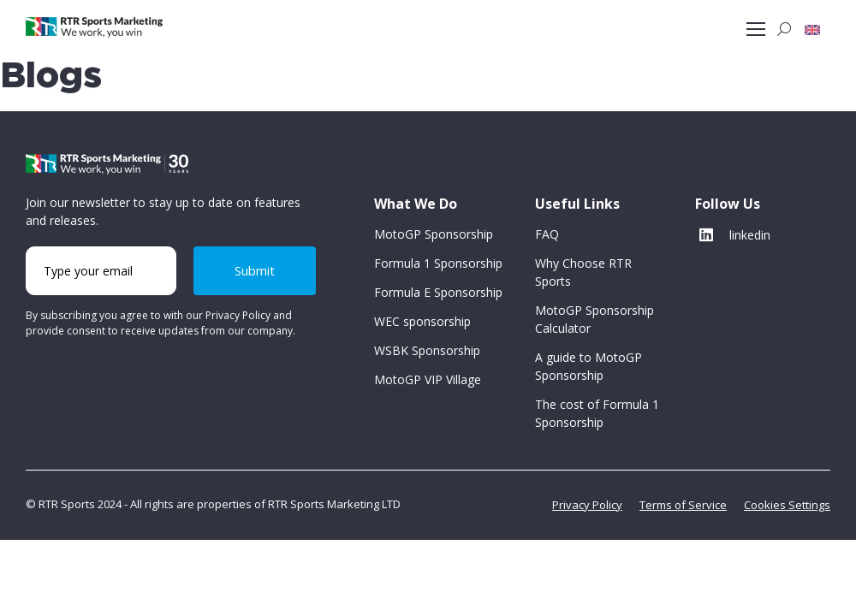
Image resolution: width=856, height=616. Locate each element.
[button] (812, 29)
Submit (255, 270)
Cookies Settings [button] (787, 505)
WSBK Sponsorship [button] (427, 350)
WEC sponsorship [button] (422, 321)
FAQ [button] (547, 234)
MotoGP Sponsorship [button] (434, 234)
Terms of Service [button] (683, 505)
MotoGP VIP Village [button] (428, 379)
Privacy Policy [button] (587, 505)
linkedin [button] (735, 235)
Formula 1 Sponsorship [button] (438, 263)
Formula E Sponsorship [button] (438, 292)
